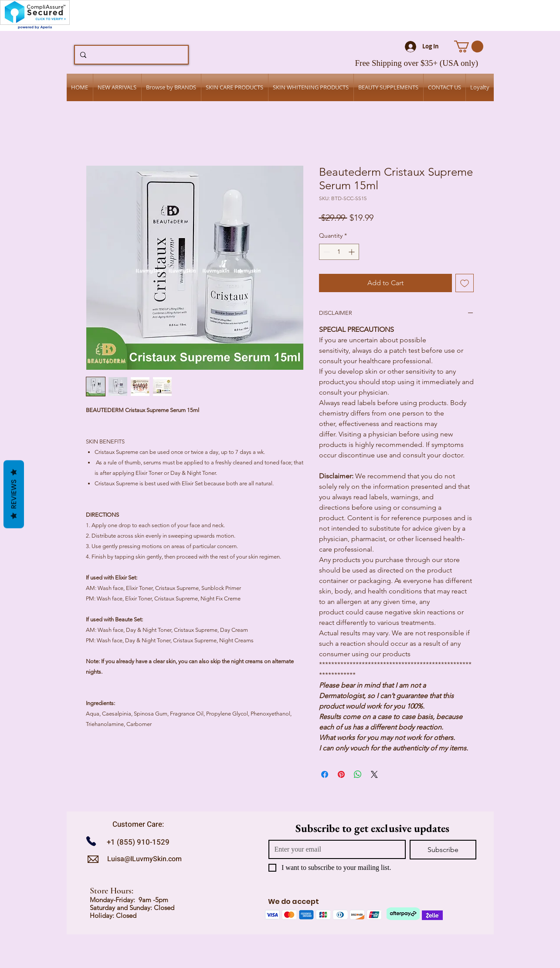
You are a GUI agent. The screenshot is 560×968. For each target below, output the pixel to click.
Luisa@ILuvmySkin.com (144, 859)
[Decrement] (326, 252)
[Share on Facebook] (325, 774)
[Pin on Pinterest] (341, 774)
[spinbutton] (339, 252)
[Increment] (352, 252)
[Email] (334, 849)
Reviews (14, 494)
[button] (469, 46)
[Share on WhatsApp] (358, 774)
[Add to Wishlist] (465, 283)
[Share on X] (374, 774)
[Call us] (94, 841)
